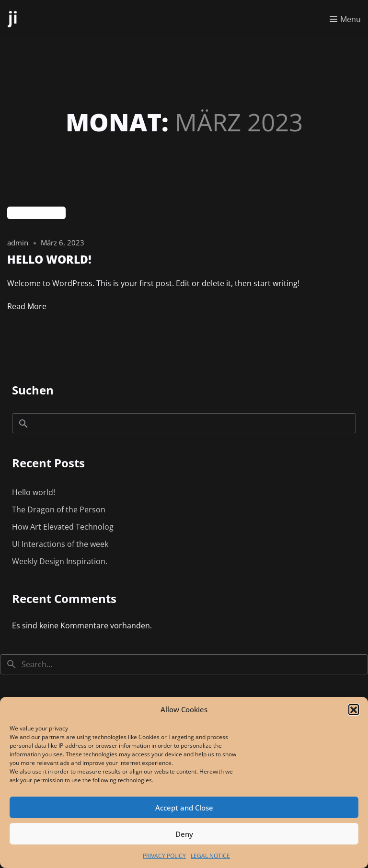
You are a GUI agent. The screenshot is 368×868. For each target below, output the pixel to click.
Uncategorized (36, 213)
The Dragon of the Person (59, 509)
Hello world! (34, 492)
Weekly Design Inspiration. (60, 561)
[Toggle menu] (345, 19)
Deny (184, 834)
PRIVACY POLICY (164, 856)
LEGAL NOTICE (210, 856)
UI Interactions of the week (60, 544)
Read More (27, 306)
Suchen (33, 390)
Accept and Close (184, 808)
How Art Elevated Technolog (63, 527)
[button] (354, 709)
